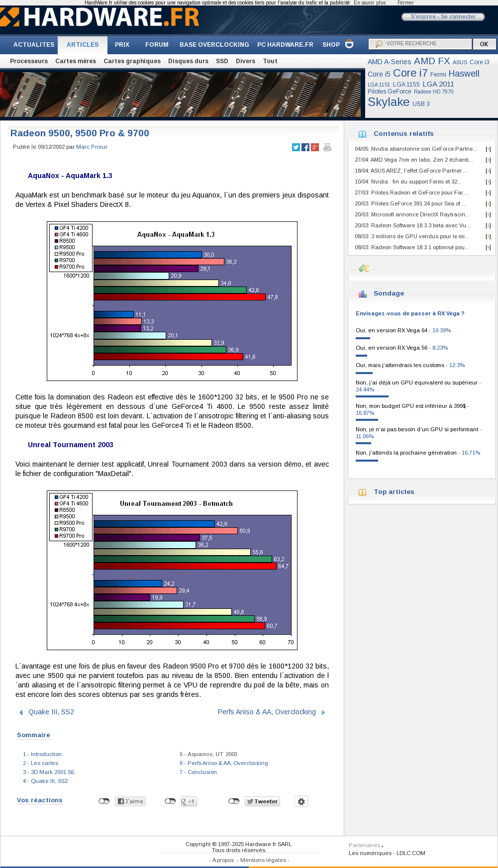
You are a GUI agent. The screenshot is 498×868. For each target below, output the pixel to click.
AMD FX (432, 61)
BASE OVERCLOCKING (214, 45)
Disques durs (188, 61)
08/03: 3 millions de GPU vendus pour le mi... (412, 236)
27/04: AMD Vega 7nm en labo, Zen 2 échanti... (414, 160)
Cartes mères (76, 61)
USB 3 (421, 104)
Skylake (389, 102)
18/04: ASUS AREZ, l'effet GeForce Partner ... (411, 171)
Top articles (394, 492)
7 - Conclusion (198, 772)
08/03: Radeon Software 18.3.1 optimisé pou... (412, 247)
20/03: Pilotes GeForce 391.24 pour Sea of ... (410, 203)
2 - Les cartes (41, 763)
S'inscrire (423, 16)
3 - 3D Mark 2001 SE (49, 772)
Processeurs (29, 61)
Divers (246, 61)
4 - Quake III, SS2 (45, 781)
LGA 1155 (406, 85)
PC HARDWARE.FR (285, 45)
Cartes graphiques (132, 61)
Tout (270, 61)
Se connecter (458, 16)
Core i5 (379, 74)
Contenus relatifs (404, 134)
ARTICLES (83, 45)
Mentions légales (263, 860)
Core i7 (410, 73)
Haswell (464, 74)
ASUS (460, 62)
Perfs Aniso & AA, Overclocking (267, 712)
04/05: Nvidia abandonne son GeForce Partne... (416, 149)
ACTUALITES (34, 45)
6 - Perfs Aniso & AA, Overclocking (224, 763)
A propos (223, 860)
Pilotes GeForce (390, 92)
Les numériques (370, 853)
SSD (222, 61)
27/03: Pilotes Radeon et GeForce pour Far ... (412, 193)
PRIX (122, 45)
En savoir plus (370, 3)
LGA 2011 (438, 84)
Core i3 (480, 62)
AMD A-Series (390, 62)
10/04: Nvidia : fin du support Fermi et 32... (408, 182)
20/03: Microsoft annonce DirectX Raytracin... (412, 214)
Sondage (389, 293)
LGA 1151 (379, 85)
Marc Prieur (92, 147)
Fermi (438, 75)
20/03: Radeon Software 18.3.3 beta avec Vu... (413, 225)
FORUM (157, 45)
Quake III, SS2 (51, 712)
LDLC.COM (411, 853)
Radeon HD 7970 (434, 92)
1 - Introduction (42, 754)
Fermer (406, 3)
